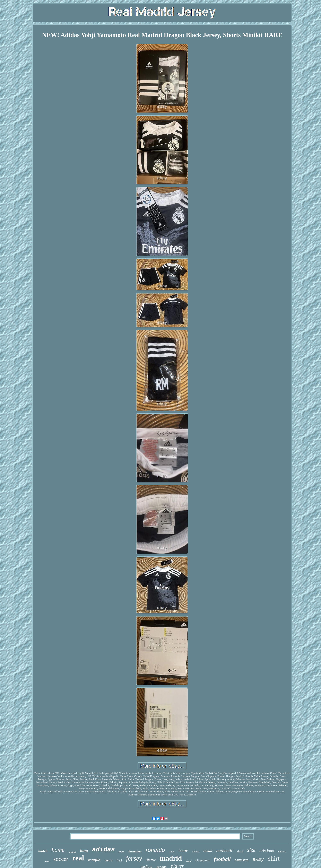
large (47, 861)
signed (189, 861)
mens (122, 852)
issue (183, 850)
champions (203, 860)
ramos (208, 851)
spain (172, 852)
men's (109, 860)
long (84, 851)
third (240, 851)
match (43, 851)
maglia (94, 860)
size (251, 850)
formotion (135, 851)
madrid (171, 858)
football (222, 859)
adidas (103, 850)
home (58, 850)
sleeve (151, 860)
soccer (61, 859)
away (258, 860)
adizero (282, 852)
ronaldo (155, 850)
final (119, 861)
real (78, 858)
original (72, 852)
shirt (274, 858)
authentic (225, 850)
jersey (134, 858)
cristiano (267, 851)
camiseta (242, 860)
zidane (196, 852)
